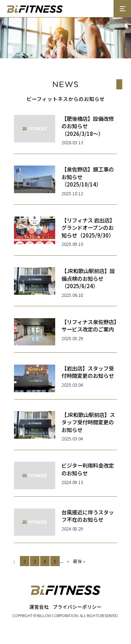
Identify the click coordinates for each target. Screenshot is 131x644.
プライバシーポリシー (77, 607)
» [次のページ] (68, 561)
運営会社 (39, 607)
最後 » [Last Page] (79, 561)
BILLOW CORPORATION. (58, 616)
